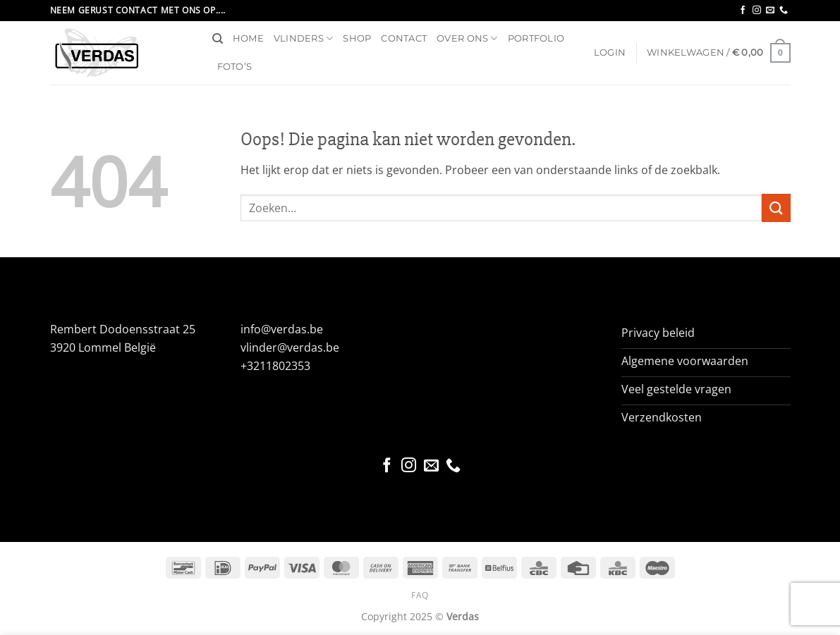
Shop (357, 38)
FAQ (420, 595)
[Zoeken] (218, 39)
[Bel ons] (784, 11)
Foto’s (235, 67)
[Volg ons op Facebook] (743, 11)
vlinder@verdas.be (290, 347)
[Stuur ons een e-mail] (770, 11)
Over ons (467, 38)
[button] (610, 53)
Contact (404, 38)
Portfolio (536, 38)
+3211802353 (275, 366)
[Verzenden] (776, 208)
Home (248, 38)
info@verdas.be (282, 329)
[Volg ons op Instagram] (757, 11)
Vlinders (304, 38)
